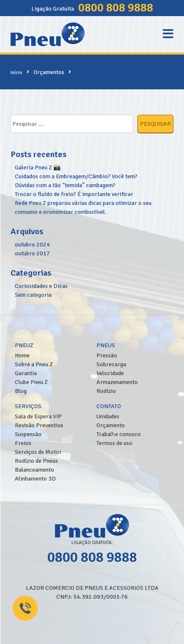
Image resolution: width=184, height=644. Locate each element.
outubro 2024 (32, 245)
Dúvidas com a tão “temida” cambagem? (65, 185)
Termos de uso (114, 443)
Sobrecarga (111, 364)
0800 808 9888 (116, 8)
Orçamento (111, 425)
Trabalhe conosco (119, 434)
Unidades (108, 416)
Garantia (26, 373)
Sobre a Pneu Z (34, 364)
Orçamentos (49, 72)
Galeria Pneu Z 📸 (38, 167)
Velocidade (110, 373)
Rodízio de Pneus (36, 461)
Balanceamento (34, 470)
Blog (21, 391)
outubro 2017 (32, 253)
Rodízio (106, 391)
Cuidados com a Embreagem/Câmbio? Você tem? (76, 176)
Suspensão (28, 434)
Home (22, 355)
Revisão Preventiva (39, 425)
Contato (109, 406)
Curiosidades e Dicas (41, 286)
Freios (23, 443)
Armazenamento (117, 382)
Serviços (28, 406)
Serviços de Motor (38, 452)
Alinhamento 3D (35, 479)
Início (16, 72)
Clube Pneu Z (31, 382)
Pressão (107, 355)
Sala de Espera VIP (38, 416)
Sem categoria (33, 295)
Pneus (106, 345)
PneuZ (24, 345)
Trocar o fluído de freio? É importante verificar (74, 194)
